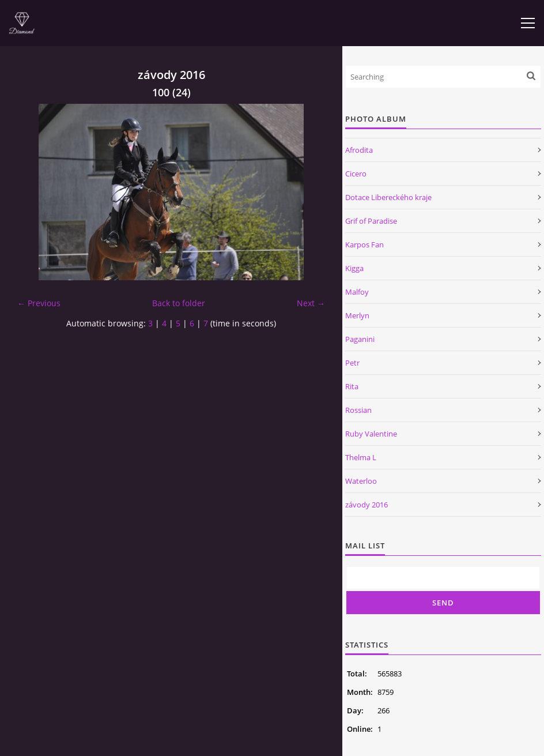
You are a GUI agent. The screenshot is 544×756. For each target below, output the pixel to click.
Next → (311, 303)
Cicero (356, 174)
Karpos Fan (364, 245)
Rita (352, 386)
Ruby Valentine (371, 434)
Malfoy (357, 292)
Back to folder (179, 303)
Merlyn (357, 315)
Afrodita (359, 150)
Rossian (358, 410)
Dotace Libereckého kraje (388, 197)
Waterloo (361, 481)
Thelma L (361, 457)
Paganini (360, 339)
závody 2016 (367, 505)
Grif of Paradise (371, 221)
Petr (352, 363)
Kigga (354, 268)
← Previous (39, 303)
